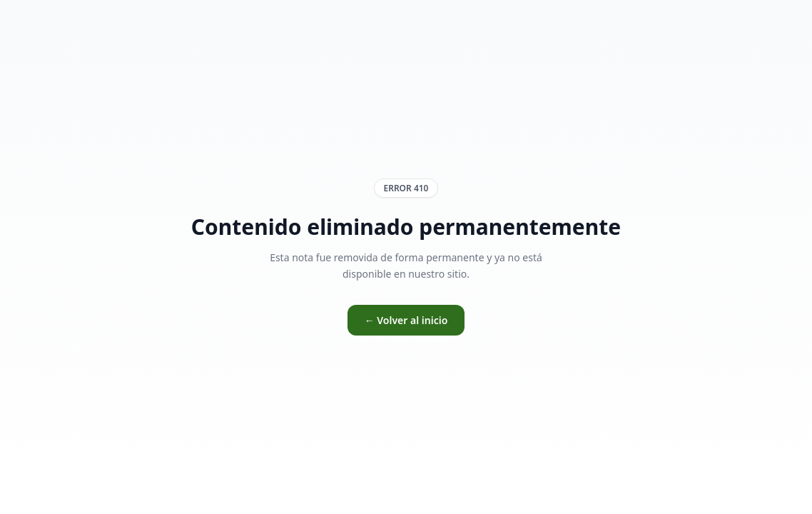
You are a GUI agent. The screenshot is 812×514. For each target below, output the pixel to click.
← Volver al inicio (406, 320)
